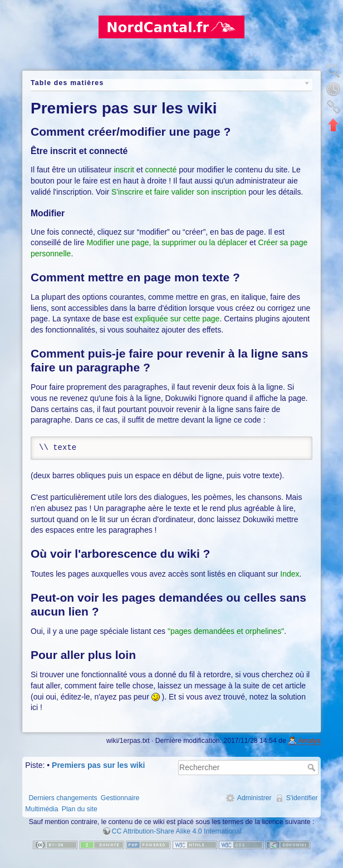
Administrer (254, 798)
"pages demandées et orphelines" (226, 631)
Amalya (309, 741)
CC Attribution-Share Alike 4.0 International (177, 831)
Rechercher (313, 767)
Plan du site (80, 809)
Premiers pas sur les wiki (98, 765)
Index (290, 574)
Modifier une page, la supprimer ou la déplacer (167, 242)
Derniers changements (63, 798)
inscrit (124, 170)
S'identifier (302, 798)
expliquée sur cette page (177, 319)
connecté (161, 170)
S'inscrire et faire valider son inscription (179, 192)
